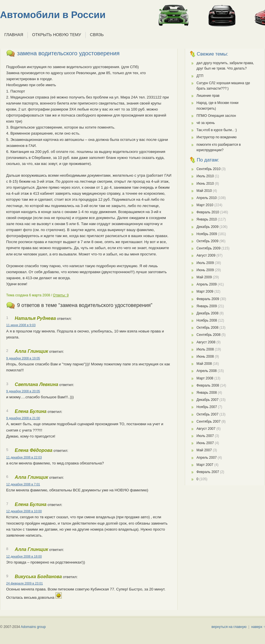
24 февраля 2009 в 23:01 (25, 583)
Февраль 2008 (208, 385)
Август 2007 (206, 429)
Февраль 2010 (208, 212)
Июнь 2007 (205, 443)
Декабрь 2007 (208, 400)
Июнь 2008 (205, 357)
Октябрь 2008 (208, 328)
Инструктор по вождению (217, 137)
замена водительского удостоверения (68, 53)
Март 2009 (205, 292)
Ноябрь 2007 (207, 407)
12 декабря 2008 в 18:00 (24, 556)
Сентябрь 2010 (209, 169)
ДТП (200, 76)
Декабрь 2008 (208, 313)
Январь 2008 (207, 393)
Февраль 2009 (208, 299)
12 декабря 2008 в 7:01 (23, 484)
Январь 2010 (207, 219)
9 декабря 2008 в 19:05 (23, 358)
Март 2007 (205, 465)
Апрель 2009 (207, 284)
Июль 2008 (205, 349)
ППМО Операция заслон (216, 116)
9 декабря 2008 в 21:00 (23, 418)
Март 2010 (205, 205)
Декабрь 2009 (208, 227)
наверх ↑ (258, 627)
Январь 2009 (207, 306)
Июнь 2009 (205, 270)
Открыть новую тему (57, 35)
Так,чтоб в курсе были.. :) (217, 130)
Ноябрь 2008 (207, 320)
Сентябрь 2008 (209, 335)
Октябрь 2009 (208, 241)
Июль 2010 (205, 176)
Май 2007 (204, 450)
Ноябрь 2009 (207, 234)
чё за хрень (206, 123)
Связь (97, 35)
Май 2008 (204, 364)
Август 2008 (206, 342)
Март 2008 (205, 378)
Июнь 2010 (205, 184)
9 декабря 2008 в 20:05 (23, 391)
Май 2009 (204, 277)
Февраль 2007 (208, 472)
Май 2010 (204, 191)
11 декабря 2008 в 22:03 (24, 457)
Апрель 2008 (207, 371)
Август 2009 (206, 255)
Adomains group (33, 627)
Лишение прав (208, 96)
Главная (14, 35)
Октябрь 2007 (208, 414)
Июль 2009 (205, 263)
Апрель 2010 (207, 198)
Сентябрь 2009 (209, 248)
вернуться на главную (229, 627)
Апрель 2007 (207, 458)
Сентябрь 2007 (209, 422)
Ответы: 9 (61, 295)
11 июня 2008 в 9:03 (21, 325)
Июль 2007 (205, 436)
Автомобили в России (53, 15)
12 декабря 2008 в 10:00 (24, 511)
